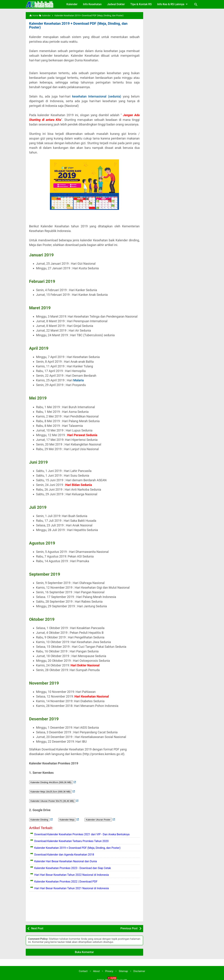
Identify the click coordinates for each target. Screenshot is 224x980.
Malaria (79, 376)
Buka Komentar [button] (84, 948)
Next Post (37, 924)
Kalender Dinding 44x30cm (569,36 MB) (51, 778)
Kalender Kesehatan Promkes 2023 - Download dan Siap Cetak (73, 864)
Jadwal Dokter (116, 4)
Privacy (109, 967)
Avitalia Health (119, 976)
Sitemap (123, 967)
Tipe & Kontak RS (141, 4)
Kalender (72, 4)
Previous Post (129, 924)
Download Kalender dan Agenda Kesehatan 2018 (64, 851)
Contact (83, 967)
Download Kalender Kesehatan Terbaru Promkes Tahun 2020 (72, 837)
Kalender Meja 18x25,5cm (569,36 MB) (51, 788)
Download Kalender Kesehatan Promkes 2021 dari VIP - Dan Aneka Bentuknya (82, 830)
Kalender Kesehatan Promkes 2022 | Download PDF (66, 878)
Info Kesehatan (92, 4)
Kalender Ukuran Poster (98, 816)
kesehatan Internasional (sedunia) (97, 92)
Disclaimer (139, 967)
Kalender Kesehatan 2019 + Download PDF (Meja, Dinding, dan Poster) (84, 24)
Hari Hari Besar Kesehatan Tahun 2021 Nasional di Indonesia (72, 884)
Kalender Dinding (39, 816)
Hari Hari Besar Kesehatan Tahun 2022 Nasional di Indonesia (72, 871)
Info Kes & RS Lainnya (173, 4)
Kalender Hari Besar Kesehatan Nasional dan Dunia (66, 857)
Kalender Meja (67, 816)
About (96, 967)
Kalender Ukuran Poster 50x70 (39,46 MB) (52, 797)
